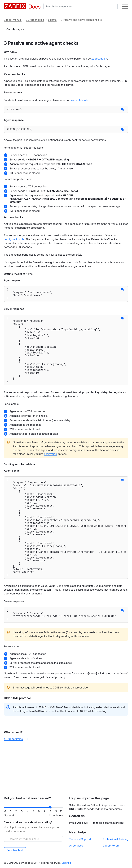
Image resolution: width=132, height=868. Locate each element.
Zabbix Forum (111, 846)
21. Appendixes (35, 20)
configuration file (14, 241)
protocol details (79, 100)
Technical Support (80, 839)
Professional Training (116, 839)
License (66, 863)
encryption (50, 473)
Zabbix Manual (13, 20)
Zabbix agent (99, 59)
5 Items (52, 20)
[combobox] (81, 6)
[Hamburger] (125, 6)
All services (76, 846)
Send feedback (15, 850)
